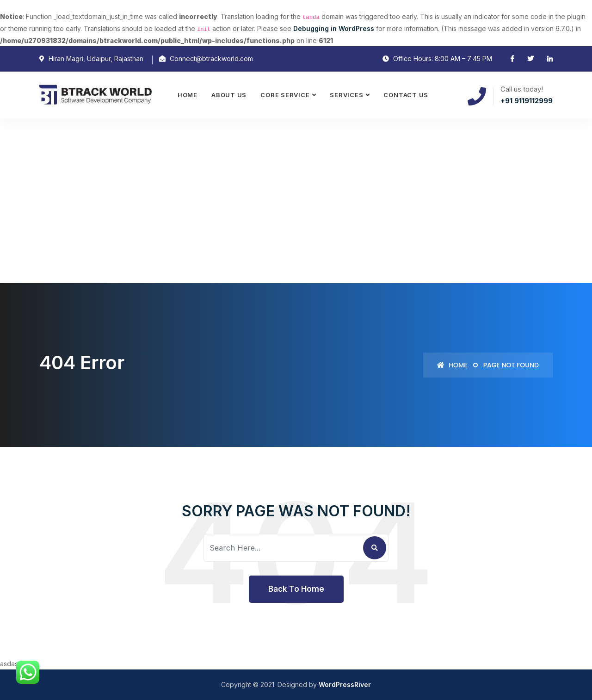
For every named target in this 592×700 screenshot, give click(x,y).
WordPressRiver (345, 685)
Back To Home (296, 589)
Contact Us (406, 95)
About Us (229, 95)
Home (188, 95)
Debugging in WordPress (334, 28)
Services (346, 95)
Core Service (285, 95)
